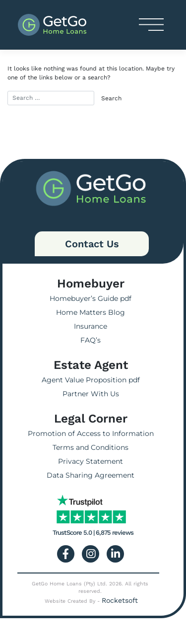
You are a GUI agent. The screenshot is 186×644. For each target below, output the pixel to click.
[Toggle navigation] (151, 25)
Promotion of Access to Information (91, 433)
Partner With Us (91, 394)
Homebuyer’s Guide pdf (91, 298)
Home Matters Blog (91, 312)
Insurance (91, 326)
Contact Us (92, 244)
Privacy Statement (91, 461)
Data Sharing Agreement (91, 475)
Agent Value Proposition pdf (91, 380)
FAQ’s (91, 340)
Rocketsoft (120, 600)
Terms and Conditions (91, 447)
